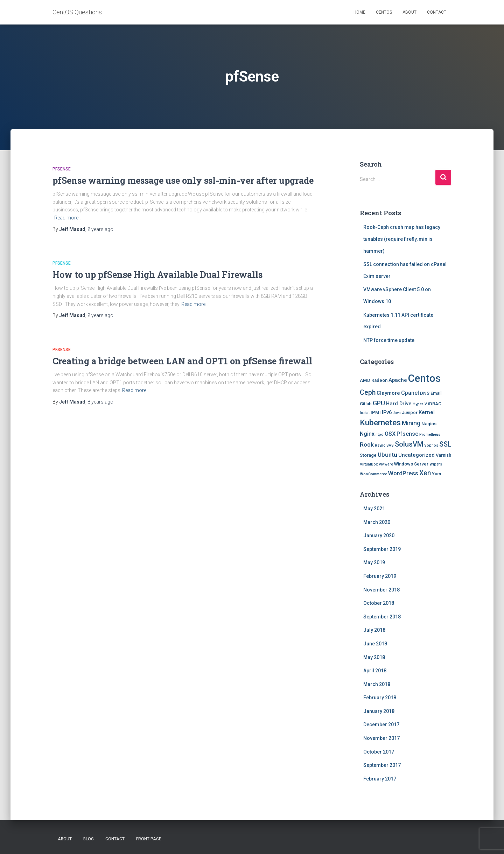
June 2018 (375, 644)
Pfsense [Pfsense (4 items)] (407, 434)
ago (100, 229)
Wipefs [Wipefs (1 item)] (436, 464)
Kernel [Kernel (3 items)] (427, 412)
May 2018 (374, 657)
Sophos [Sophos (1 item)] (431, 445)
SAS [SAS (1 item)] (390, 445)
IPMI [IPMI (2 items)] (376, 412)
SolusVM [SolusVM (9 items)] (409, 444)
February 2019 (380, 576)
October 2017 (379, 752)
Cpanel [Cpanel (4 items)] (410, 393)
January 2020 (379, 535)
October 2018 (379, 603)
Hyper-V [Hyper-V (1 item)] (420, 404)
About (409, 12)
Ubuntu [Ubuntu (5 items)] (387, 455)
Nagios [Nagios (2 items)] (429, 424)
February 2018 (380, 698)
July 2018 (374, 630)
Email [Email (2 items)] (436, 393)
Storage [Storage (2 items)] (368, 455)
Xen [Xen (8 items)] (425, 473)
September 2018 (382, 617)
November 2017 (381, 738)
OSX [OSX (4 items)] (390, 434)
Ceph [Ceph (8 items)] (368, 393)
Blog (89, 839)
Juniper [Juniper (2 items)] (410, 412)
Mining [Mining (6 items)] (411, 423)
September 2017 (382, 765)
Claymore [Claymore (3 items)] (388, 393)
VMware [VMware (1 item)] (386, 464)
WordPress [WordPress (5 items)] (403, 473)
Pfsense (62, 169)
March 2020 (377, 522)
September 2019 (382, 549)
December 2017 (381, 724)
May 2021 (374, 509)
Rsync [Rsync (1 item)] (380, 445)
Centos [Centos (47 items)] (424, 378)
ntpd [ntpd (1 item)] (380, 435)
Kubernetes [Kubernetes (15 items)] (380, 423)
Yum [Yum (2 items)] (436, 474)
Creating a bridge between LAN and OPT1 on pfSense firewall (182, 361)
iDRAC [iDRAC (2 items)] (435, 404)
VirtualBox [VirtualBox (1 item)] (369, 464)
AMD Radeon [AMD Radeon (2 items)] (374, 380)
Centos (384, 12)
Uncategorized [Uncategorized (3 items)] (416, 455)
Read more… (68, 218)
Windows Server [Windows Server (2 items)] (411, 464)
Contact (437, 12)
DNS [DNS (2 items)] (425, 393)
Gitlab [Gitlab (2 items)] (366, 404)
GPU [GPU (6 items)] (379, 403)
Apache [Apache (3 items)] (398, 380)
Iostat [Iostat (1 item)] (365, 413)
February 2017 (380, 779)
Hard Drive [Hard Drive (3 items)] (399, 404)
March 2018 (377, 684)
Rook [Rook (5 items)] (367, 444)
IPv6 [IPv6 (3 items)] (387, 412)
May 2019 (374, 562)
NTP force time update (389, 340)
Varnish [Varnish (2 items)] (443, 455)
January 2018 (379, 711)
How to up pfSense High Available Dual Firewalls (157, 275)
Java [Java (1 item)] (397, 413)
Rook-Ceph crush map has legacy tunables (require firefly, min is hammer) (402, 239)
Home (359, 12)
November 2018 (381, 590)
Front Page (149, 839)
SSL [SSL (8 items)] (445, 444)
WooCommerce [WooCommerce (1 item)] (373, 474)
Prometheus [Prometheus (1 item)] (430, 435)
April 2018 (375, 671)
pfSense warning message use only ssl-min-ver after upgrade (183, 180)
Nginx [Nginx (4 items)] (367, 434)
